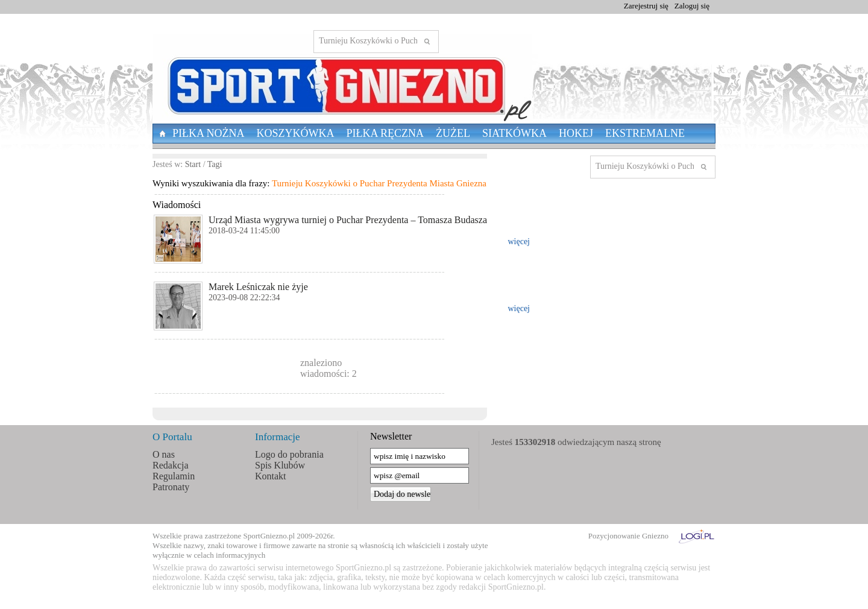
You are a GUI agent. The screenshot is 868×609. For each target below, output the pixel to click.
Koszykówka (296, 133)
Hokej (576, 133)
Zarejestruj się (646, 6)
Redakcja (171, 465)
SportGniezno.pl (269, 536)
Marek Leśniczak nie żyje (258, 287)
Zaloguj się (692, 6)
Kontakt (271, 476)
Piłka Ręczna (385, 133)
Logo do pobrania (289, 454)
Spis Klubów (280, 465)
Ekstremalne (645, 133)
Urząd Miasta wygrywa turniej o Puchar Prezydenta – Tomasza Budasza (348, 220)
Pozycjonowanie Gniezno (628, 536)
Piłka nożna (209, 133)
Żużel (453, 133)
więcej (519, 241)
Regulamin (174, 476)
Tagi (215, 164)
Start (193, 164)
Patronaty (171, 487)
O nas (164, 454)
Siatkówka (514, 133)
